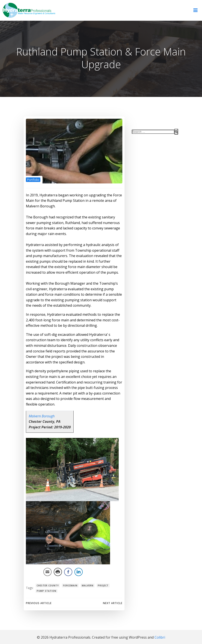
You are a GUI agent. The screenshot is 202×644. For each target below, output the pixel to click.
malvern (87, 586)
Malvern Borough (41, 416)
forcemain (70, 586)
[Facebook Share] (68, 572)
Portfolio (33, 180)
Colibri (160, 637)
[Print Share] (57, 572)
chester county (47, 586)
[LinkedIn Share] (78, 572)
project (103, 586)
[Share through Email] (47, 572)
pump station (46, 591)
